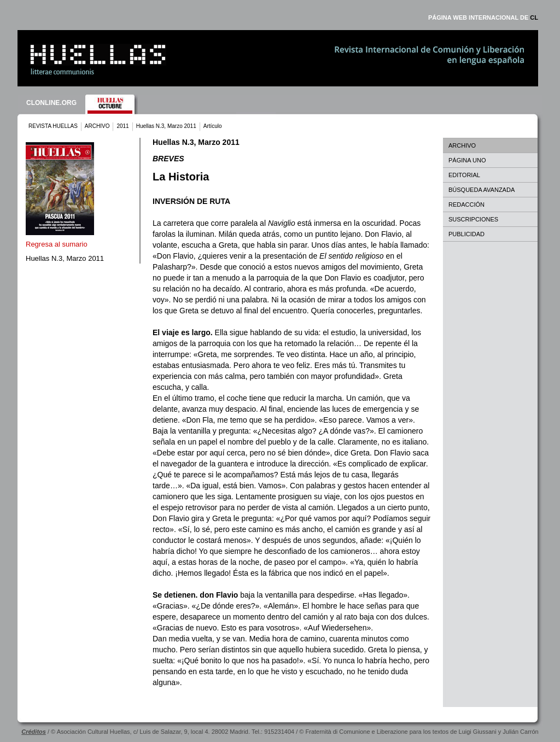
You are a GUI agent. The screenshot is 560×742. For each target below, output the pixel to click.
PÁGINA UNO (467, 160)
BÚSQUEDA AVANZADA (482, 190)
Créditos (34, 732)
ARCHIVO (97, 126)
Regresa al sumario (57, 244)
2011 (122, 126)
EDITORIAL (464, 175)
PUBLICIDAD (466, 234)
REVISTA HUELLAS (53, 126)
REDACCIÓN (466, 205)
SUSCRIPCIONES (473, 219)
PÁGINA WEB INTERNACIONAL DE (483, 17)
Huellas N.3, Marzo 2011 (166, 126)
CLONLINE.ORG (51, 103)
